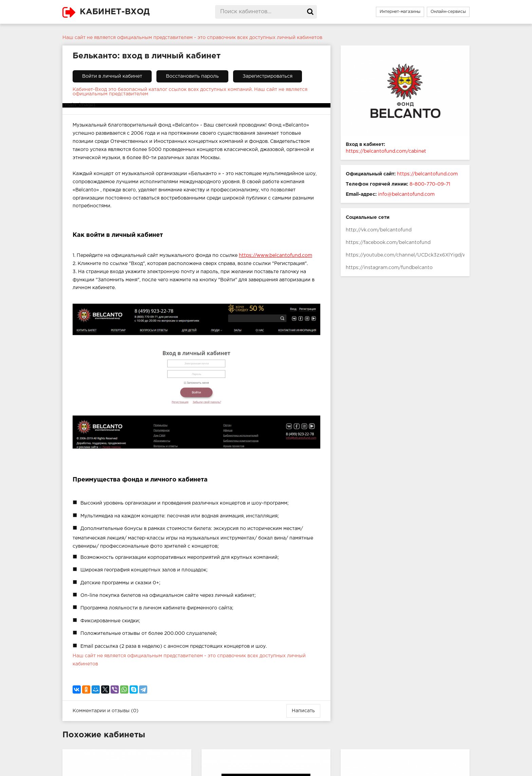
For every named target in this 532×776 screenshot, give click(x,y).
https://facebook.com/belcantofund (388, 243)
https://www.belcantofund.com (275, 255)
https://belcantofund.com (427, 174)
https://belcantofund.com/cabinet (386, 151)
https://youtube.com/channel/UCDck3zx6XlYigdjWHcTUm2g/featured (405, 255)
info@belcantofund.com (406, 194)
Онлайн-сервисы (448, 12)
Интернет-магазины (400, 12)
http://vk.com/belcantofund (379, 230)
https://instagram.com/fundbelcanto (389, 268)
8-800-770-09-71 (430, 184)
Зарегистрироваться (268, 76)
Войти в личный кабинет (112, 76)
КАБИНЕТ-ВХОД (115, 12)
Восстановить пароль (192, 76)
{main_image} (79, 105)
